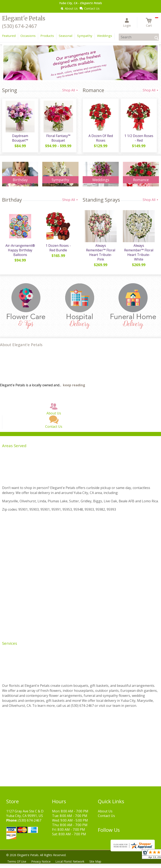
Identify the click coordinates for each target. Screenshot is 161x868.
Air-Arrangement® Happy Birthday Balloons (20, 250)
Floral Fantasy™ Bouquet (58, 138)
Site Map (95, 861)
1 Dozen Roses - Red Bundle (58, 248)
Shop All (70, 90)
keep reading (74, 385)
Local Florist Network (70, 861)
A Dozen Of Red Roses (101, 138)
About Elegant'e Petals (21, 345)
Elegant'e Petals (24, 18)
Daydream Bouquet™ (20, 138)
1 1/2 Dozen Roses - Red (139, 138)
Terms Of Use (17, 861)
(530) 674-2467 (20, 26)
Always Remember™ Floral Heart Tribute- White (139, 252)
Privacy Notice (41, 861)
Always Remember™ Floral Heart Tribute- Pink (101, 252)
